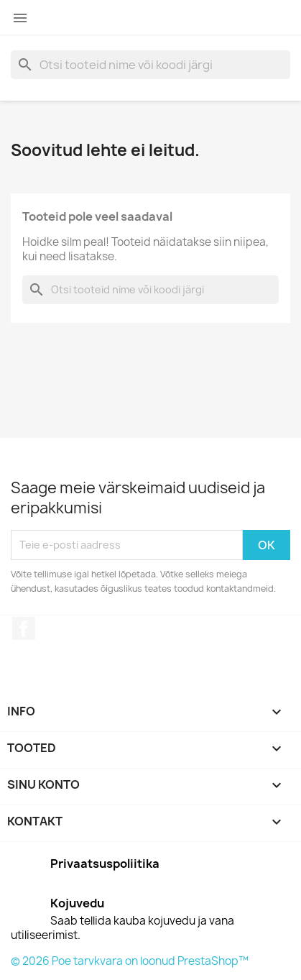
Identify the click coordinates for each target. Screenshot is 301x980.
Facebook (24, 628)
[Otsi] (150, 65)
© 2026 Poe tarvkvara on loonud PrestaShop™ (130, 961)
